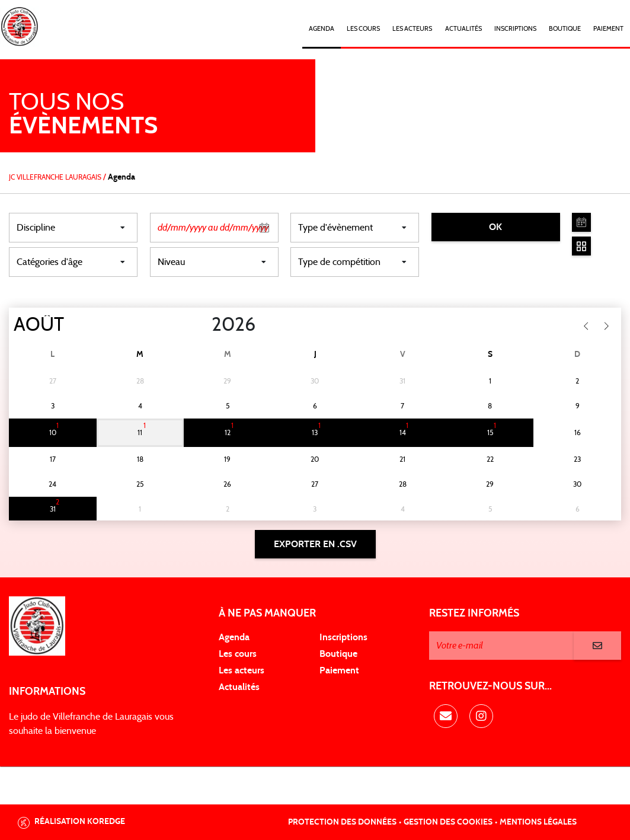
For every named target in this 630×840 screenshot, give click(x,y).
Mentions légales (538, 822)
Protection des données (342, 822)
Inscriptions (515, 29)
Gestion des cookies (448, 822)
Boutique (565, 29)
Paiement (608, 29)
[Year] (202, 325)
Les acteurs (412, 29)
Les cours (363, 29)
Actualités (463, 29)
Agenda (322, 29)
